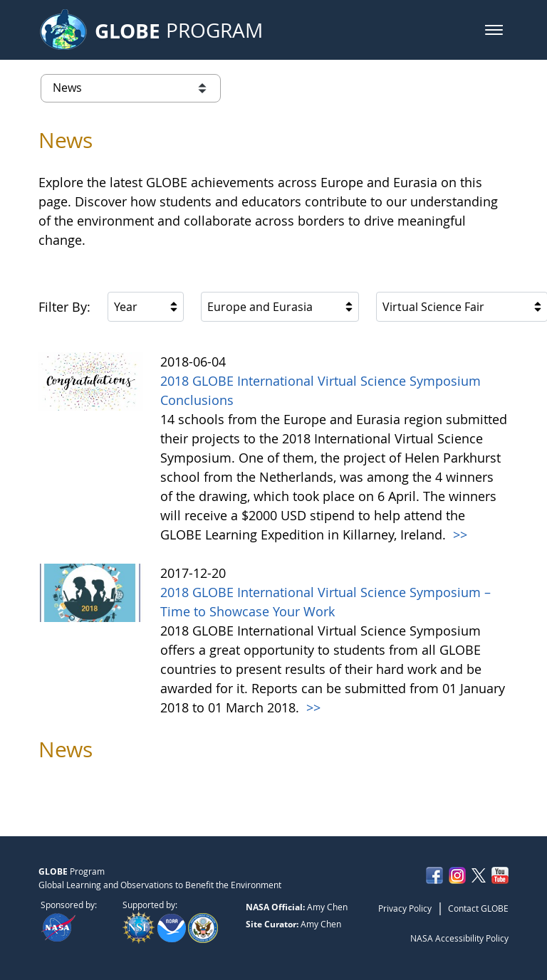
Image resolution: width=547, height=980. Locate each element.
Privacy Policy (405, 908)
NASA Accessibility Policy (459, 938)
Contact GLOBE (478, 908)
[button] (494, 30)
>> (458, 534)
